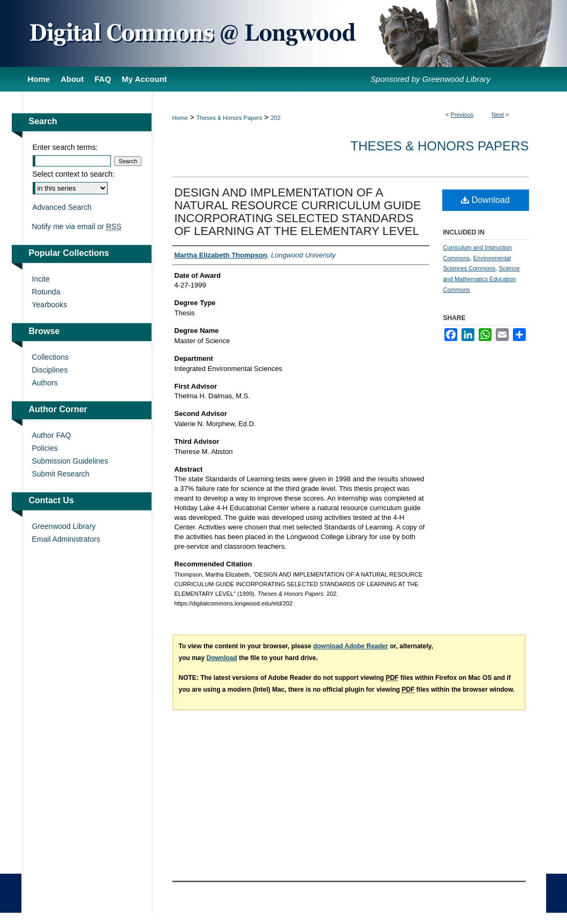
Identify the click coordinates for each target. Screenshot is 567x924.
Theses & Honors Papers (229, 118)
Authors (45, 383)
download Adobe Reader (351, 646)
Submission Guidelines (70, 461)
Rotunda (46, 292)
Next (498, 115)
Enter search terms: (65, 147)
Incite (41, 279)
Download (485, 200)
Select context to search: (74, 174)
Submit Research (61, 474)
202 (276, 118)
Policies (45, 448)
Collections (50, 357)
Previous (462, 115)
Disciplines (50, 370)
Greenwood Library (64, 526)
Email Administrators (66, 539)
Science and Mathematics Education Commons (482, 279)
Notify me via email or (77, 226)
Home (180, 118)
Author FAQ (52, 435)
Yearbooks (50, 305)
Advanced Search (62, 207)
